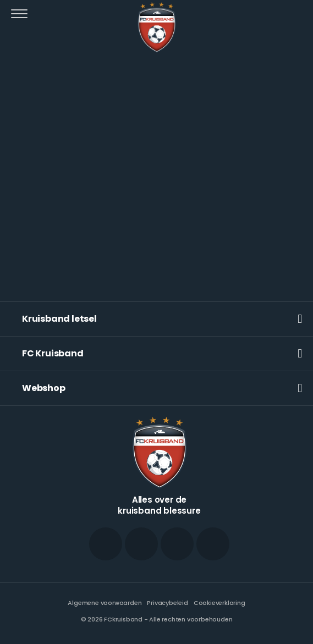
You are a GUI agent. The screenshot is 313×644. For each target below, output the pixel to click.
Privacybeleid (167, 603)
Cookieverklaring (219, 603)
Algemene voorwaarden (105, 603)
